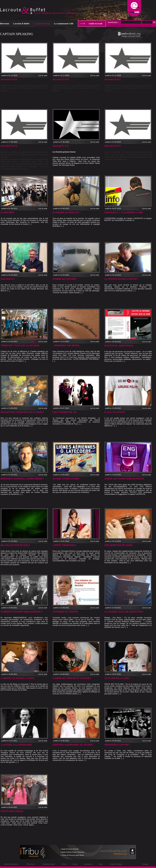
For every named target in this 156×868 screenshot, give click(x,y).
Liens (101, 864)
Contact (75, 864)
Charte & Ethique (116, 864)
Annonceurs (88, 864)
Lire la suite (43, 75)
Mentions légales (49, 864)
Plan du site (31, 864)
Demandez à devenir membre (122, 25)
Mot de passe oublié (143, 25)
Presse (64, 864)
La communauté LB (64, 24)
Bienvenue (5, 24)
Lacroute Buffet (21, 24)
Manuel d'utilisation (11, 864)
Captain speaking (42, 24)
